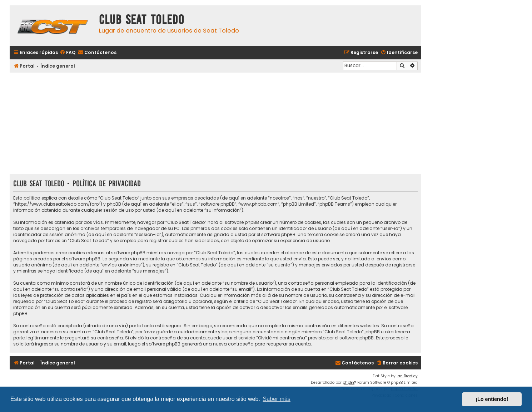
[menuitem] (68, 53)
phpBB (349, 382)
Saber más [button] (277, 399)
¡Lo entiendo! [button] (492, 399)
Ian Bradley (407, 376)
